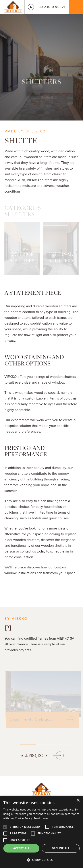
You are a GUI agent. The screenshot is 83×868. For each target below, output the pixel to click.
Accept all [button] (21, 848)
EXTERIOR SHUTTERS (22, 258)
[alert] (41, 832)
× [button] (78, 800)
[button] (41, 860)
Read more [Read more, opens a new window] (41, 818)
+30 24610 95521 (47, 7)
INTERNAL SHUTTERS (61, 258)
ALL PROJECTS (34, 756)
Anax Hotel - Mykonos (30, 720)
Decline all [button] (61, 848)
